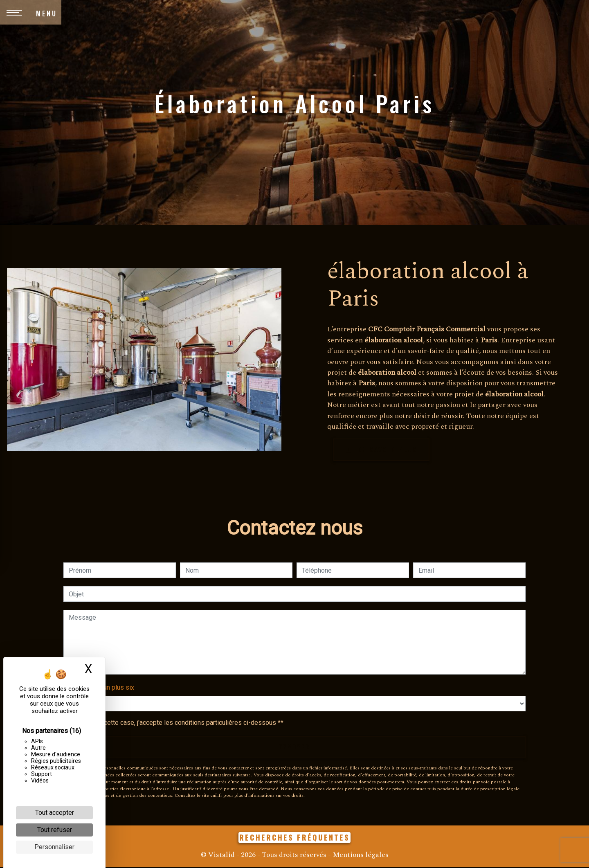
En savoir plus (384, 450)
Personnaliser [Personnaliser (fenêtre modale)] (54, 847)
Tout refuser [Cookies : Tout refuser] (55, 830)
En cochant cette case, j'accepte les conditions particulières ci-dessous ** (178, 723)
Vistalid (221, 856)
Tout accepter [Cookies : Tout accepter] (55, 813)
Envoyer (294, 748)
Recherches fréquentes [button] (294, 839)
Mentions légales (360, 856)
